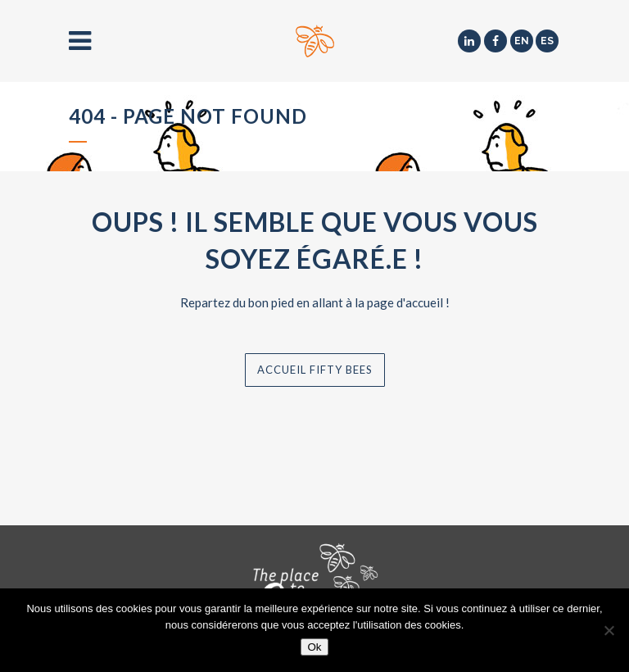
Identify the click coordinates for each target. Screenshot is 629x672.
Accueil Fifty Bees (315, 370)
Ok (314, 647)
